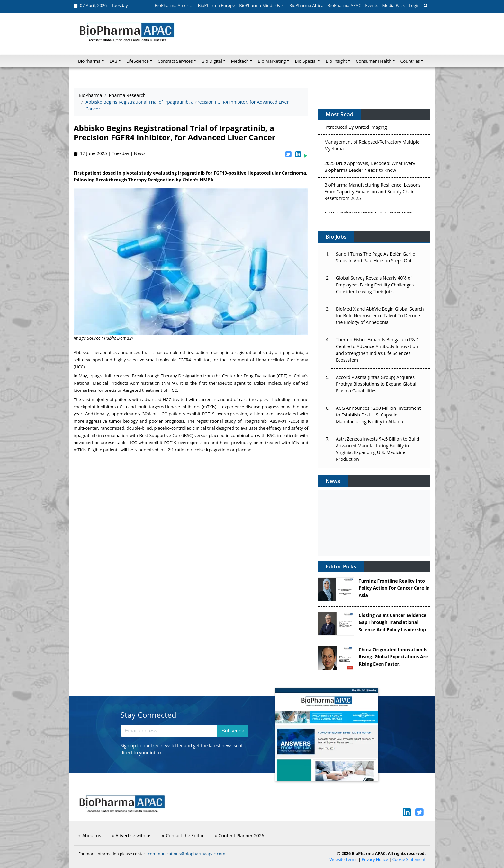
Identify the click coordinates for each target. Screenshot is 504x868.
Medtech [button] (240, 61)
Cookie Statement (409, 859)
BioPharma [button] (89, 61)
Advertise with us (132, 835)
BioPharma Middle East (262, 5)
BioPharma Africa (306, 5)
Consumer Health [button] (373, 61)
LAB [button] (113, 61)
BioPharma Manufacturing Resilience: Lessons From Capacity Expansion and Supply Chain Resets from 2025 (373, 193)
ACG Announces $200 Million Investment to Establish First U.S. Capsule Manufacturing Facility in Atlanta (378, 415)
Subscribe (233, 731)
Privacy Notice (375, 859)
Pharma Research (127, 95)
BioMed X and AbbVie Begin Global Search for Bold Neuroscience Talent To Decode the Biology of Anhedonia (380, 316)
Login (414, 5)
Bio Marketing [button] (272, 61)
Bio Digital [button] (212, 61)
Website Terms (343, 859)
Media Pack (393, 5)
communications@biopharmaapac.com (187, 854)
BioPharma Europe (217, 5)
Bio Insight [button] (336, 61)
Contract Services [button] (175, 61)
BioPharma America (174, 5)
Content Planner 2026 (239, 835)
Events (372, 5)
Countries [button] (410, 61)
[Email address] (169, 731)
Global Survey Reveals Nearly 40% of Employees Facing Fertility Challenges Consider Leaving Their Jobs (375, 285)
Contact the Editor (183, 835)
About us (90, 835)
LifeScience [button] (138, 61)
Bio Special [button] (306, 61)
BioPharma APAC (344, 5)
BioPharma (90, 95)
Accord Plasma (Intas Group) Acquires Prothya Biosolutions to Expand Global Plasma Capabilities (376, 384)
